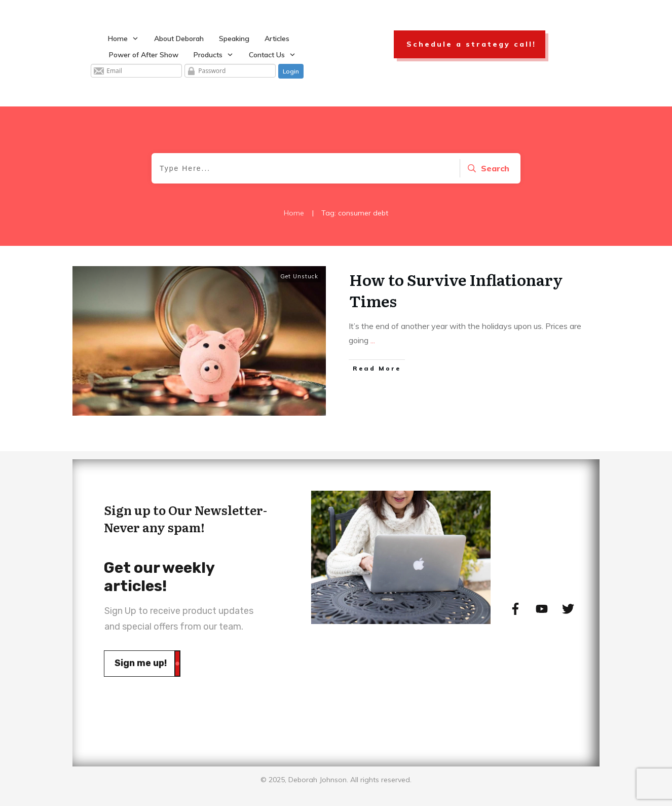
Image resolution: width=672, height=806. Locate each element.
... (373, 340)
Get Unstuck (299, 276)
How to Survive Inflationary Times (456, 290)
